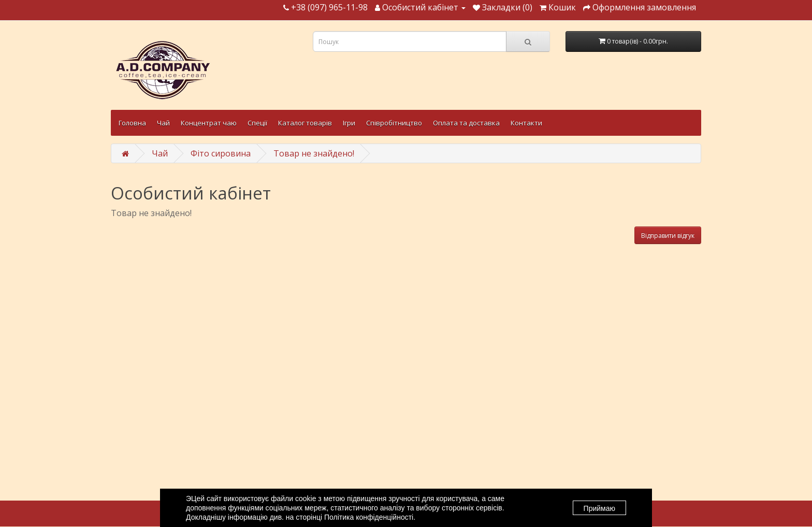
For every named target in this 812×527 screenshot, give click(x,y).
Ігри (349, 123)
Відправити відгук (668, 236)
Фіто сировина (221, 153)
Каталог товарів (305, 123)
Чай (163, 123)
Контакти (526, 123)
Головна (132, 123)
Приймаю (599, 508)
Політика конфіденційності (369, 517)
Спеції (257, 123)
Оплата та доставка (466, 123)
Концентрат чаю (209, 123)
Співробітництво (394, 123)
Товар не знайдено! (314, 153)
